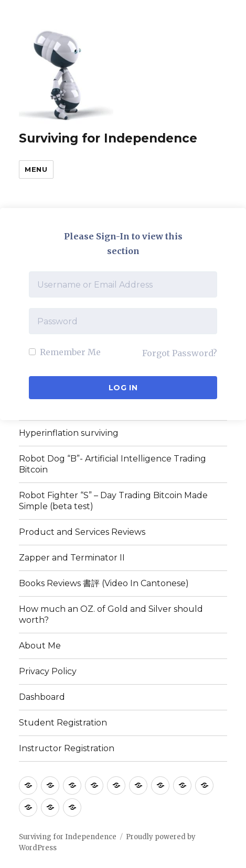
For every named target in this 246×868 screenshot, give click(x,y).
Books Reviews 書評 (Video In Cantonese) (104, 583)
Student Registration (63, 723)
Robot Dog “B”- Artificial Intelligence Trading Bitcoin (113, 464)
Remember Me (65, 352)
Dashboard (42, 697)
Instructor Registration (67, 748)
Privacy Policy (48, 671)
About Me (40, 646)
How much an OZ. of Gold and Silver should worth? (111, 614)
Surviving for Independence (108, 138)
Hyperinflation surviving (69, 433)
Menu (36, 169)
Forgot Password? (180, 353)
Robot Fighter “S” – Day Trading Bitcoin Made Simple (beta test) (113, 501)
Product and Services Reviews (82, 532)
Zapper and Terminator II (72, 558)
